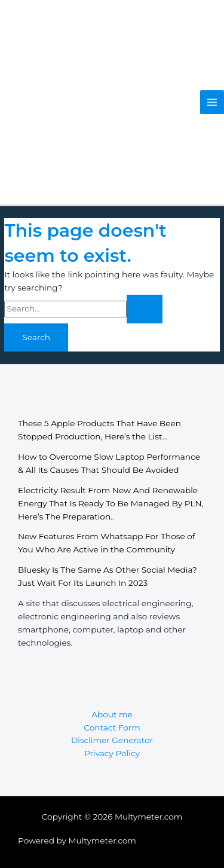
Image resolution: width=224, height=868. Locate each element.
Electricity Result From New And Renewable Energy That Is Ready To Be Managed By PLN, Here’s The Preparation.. (111, 503)
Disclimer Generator (112, 740)
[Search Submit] (145, 309)
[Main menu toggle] (212, 103)
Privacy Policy (112, 753)
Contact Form (112, 728)
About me (112, 714)
